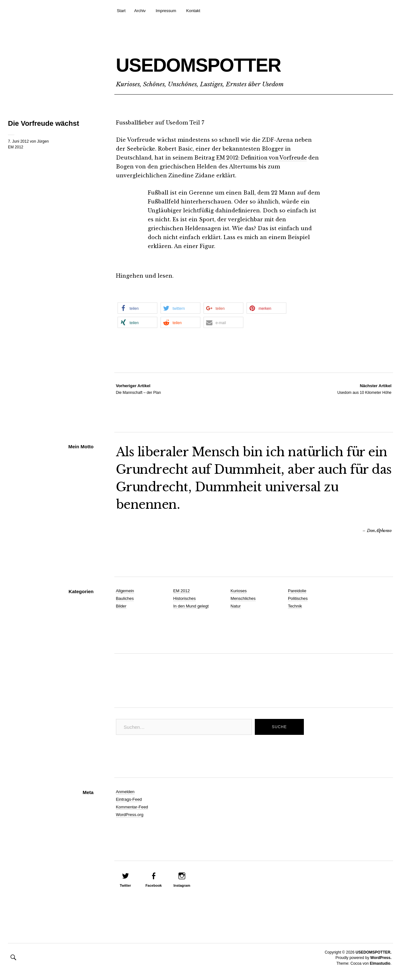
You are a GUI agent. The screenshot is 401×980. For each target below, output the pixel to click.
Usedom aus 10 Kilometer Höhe (364, 389)
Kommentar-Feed (132, 807)
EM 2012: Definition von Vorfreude (264, 158)
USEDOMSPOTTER (231, 63)
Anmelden (125, 792)
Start (121, 11)
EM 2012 (16, 147)
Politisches (298, 598)
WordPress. (381, 958)
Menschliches (243, 598)
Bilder (121, 606)
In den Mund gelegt (191, 606)
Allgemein (125, 591)
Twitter (125, 885)
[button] (137, 308)
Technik (295, 606)
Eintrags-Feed (129, 799)
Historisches (185, 598)
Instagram (182, 885)
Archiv (140, 11)
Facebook (154, 885)
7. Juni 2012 (18, 141)
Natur (236, 606)
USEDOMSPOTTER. (373, 952)
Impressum (166, 11)
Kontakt (193, 11)
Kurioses (239, 591)
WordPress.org (130, 815)
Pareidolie (297, 591)
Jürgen (43, 141)
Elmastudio (380, 963)
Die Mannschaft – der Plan (138, 389)
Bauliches (125, 598)
